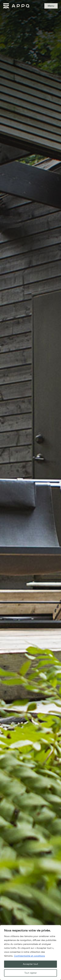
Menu (51, 6)
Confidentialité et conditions (29, 956)
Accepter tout (30, 964)
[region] (30, 953)
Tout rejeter (31, 973)
